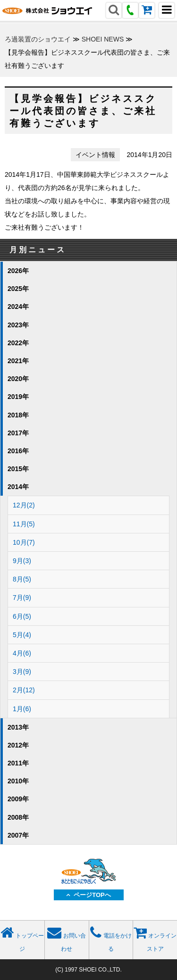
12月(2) (24, 505)
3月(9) (22, 672)
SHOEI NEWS (103, 39)
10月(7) (24, 542)
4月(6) (22, 653)
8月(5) (22, 579)
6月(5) (22, 616)
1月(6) (22, 709)
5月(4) (22, 635)
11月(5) (24, 524)
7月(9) (22, 598)
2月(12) (24, 690)
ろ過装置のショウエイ (38, 39)
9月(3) (22, 561)
